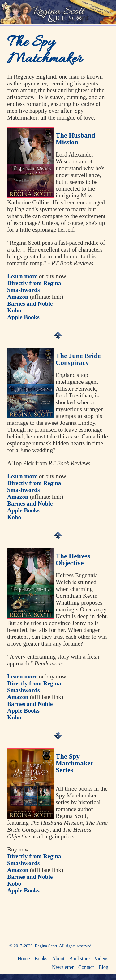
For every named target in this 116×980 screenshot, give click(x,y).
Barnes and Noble (30, 304)
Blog (103, 967)
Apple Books (23, 317)
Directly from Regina (34, 283)
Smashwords (23, 290)
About (58, 959)
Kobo (14, 310)
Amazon (18, 297)
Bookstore (80, 959)
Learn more (22, 276)
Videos (101, 959)
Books (41, 959)
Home (24, 959)
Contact (86, 967)
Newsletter (63, 967)
